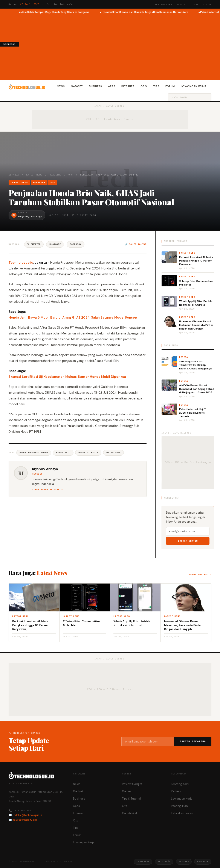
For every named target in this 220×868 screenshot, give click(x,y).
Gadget (77, 86)
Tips (156, 86)
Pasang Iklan (179, 806)
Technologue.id (21, 263)
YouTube (184, 861)
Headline (55, 175)
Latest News (34, 175)
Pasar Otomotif (88, 453)
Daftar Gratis (188, 541)
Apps (112, 86)
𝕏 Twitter (34, 244)
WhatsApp (55, 244)
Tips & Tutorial (131, 799)
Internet (128, 86)
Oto (144, 86)
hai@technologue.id (25, 820)
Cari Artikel (129, 813)
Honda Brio (63, 453)
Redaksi (182, 5)
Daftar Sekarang (193, 741)
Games (127, 791)
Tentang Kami (163, 5)
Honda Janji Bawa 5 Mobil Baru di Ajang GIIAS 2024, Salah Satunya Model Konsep (73, 318)
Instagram (143, 861)
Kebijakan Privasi (182, 813)
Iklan (195, 5)
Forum (170, 86)
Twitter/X (164, 861)
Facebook (76, 244)
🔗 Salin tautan (136, 244)
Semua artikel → (200, 574)
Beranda (14, 175)
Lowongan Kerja (194, 86)
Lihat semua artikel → (47, 489)
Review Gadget (132, 784)
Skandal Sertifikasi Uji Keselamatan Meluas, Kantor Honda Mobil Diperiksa (67, 377)
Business (95, 86)
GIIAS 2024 (113, 453)
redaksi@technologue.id (27, 815)
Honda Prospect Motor (34, 453)
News (61, 86)
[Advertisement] (119, 46)
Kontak (207, 5)
